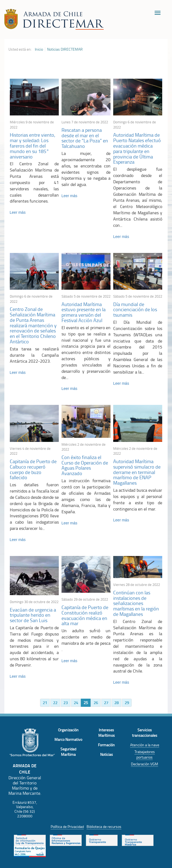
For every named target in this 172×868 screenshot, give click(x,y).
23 (66, 702)
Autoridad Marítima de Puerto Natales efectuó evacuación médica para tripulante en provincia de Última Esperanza (137, 148)
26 (96, 702)
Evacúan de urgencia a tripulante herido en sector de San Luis (33, 615)
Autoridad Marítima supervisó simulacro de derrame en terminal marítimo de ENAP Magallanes (137, 472)
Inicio (39, 49)
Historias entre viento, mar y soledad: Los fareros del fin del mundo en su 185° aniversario (33, 146)
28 (116, 702)
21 (45, 702)
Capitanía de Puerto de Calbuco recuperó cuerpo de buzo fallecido (33, 469)
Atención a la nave (145, 745)
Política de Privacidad (67, 826)
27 (106, 702)
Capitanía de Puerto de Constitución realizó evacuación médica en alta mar (85, 615)
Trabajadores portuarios (145, 754)
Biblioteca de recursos (104, 826)
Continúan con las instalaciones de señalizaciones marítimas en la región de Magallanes (136, 603)
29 (127, 702)
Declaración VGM (145, 764)
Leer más (18, 212)
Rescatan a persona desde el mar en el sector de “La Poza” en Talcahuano (85, 138)
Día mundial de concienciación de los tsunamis (135, 310)
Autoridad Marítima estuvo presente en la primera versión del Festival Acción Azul (84, 312)
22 (55, 702)
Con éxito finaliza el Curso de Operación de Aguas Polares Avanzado (85, 465)
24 (76, 702)
